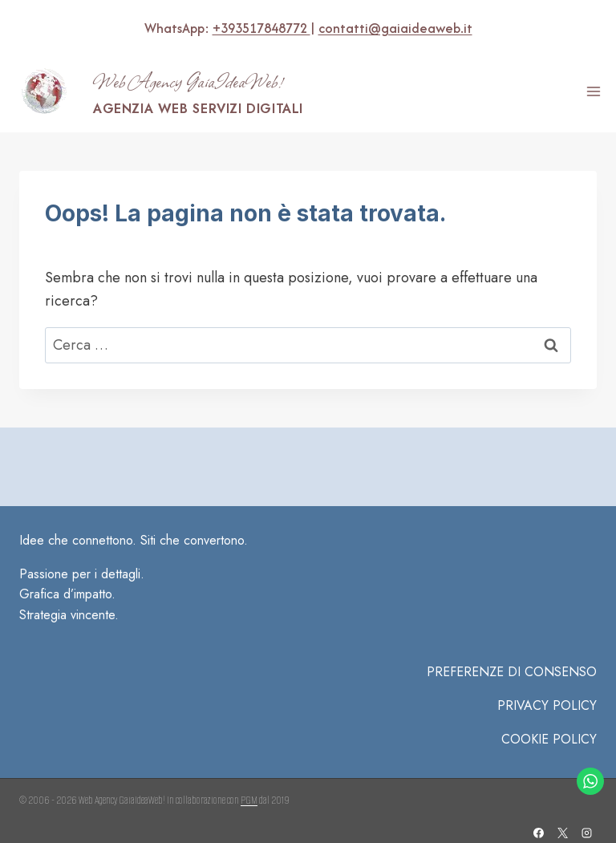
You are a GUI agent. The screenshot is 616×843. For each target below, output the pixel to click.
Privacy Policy (547, 705)
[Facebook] (539, 833)
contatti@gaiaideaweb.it (395, 28)
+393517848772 (261, 28)
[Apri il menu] (593, 92)
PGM (249, 800)
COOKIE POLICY (549, 739)
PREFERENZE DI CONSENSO (512, 672)
